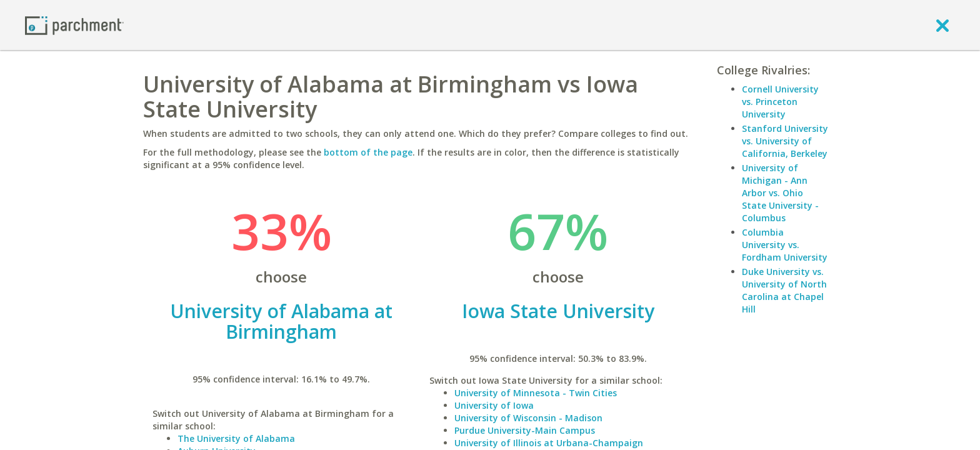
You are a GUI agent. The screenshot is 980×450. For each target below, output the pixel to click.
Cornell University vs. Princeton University (780, 102)
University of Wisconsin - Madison (528, 418)
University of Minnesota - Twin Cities (536, 393)
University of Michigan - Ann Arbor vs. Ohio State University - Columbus (780, 193)
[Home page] (74, 25)
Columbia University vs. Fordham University (785, 245)
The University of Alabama (236, 438)
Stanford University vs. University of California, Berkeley (785, 141)
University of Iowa (494, 405)
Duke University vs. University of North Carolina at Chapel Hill (784, 290)
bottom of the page (368, 152)
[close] (942, 25)
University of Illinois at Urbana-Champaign (549, 443)
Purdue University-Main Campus (525, 430)
